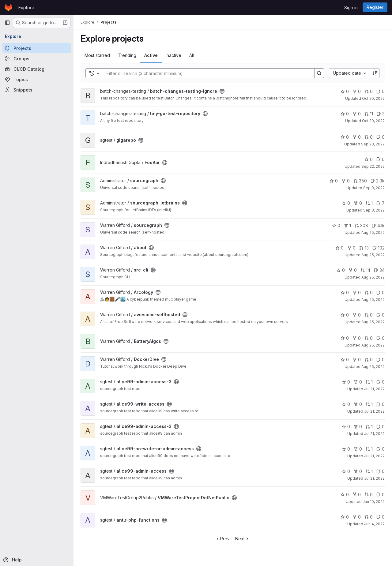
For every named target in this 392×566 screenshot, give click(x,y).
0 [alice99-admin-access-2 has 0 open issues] (381, 427)
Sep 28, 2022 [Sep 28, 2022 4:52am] (373, 144)
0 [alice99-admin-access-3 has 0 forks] (358, 382)
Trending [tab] (127, 55)
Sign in (351, 7)
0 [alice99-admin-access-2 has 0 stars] (346, 427)
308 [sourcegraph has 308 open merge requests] (361, 225)
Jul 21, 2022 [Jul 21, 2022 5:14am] (374, 389)
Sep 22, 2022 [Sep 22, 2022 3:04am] (373, 166)
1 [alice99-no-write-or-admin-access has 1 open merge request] (369, 449)
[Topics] (37, 79)
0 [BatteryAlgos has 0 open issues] (381, 338)
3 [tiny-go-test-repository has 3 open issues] (381, 114)
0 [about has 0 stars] (339, 248)
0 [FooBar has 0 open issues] (381, 159)
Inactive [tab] (174, 55)
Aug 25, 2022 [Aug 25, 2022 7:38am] (373, 300)
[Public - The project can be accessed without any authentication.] (222, 91)
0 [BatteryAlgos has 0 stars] (345, 338)
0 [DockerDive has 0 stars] (345, 360)
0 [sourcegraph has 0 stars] (334, 181)
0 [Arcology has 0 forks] (357, 292)
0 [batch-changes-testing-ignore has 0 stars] (345, 91)
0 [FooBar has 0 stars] (369, 159)
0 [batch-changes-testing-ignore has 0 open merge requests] (369, 91)
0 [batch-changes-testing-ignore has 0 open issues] (381, 91)
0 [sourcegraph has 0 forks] (346, 181)
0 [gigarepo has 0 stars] (345, 137)
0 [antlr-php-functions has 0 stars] (345, 517)
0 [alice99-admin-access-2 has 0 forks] (358, 427)
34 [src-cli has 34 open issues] (379, 270)
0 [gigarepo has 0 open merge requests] (369, 137)
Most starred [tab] (98, 55)
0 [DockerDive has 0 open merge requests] (369, 360)
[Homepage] (8, 7)
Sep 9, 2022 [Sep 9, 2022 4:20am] (374, 188)
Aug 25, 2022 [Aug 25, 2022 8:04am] (373, 277)
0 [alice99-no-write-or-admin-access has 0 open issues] (381, 449)
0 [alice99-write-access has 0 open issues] (381, 404)
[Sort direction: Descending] (375, 73)
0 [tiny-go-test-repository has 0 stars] (345, 114)
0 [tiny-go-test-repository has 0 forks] (357, 114)
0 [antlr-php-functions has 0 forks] (357, 517)
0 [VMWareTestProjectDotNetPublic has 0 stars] (345, 495)
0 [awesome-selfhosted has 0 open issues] (381, 315)
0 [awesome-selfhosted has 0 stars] (345, 315)
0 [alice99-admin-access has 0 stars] (346, 471)
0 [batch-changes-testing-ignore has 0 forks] (357, 91)
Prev (223, 539)
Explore (26, 7)
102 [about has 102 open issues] (379, 248)
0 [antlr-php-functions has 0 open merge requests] (369, 517)
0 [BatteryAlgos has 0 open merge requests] (369, 338)
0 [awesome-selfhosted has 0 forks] (357, 315)
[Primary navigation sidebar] (7, 23)
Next (243, 539)
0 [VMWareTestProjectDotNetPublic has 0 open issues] (381, 495)
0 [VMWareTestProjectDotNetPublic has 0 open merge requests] (369, 495)
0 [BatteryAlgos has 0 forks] (357, 338)
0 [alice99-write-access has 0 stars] (346, 404)
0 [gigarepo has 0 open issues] (381, 137)
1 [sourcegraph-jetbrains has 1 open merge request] (369, 203)
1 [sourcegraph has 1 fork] (347, 225)
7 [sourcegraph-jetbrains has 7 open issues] (381, 203)
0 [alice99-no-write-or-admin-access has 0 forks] (358, 449)
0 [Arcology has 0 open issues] (381, 292)
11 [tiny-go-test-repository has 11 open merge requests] (369, 114)
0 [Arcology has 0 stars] (345, 292)
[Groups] (37, 58)
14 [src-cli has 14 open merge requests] (365, 270)
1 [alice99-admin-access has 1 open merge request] (369, 471)
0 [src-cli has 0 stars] (341, 270)
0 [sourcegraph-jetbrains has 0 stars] (346, 203)
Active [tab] (151, 55)
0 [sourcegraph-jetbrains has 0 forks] (358, 203)
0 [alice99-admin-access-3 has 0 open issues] (381, 382)
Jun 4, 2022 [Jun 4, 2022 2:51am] (374, 524)
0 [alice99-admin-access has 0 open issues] (381, 471)
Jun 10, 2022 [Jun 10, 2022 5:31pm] (374, 502)
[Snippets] (37, 90)
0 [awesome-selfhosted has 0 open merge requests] (369, 315)
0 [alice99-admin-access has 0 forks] (358, 471)
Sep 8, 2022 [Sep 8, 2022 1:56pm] (374, 210)
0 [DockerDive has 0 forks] (357, 360)
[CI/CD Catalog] (37, 69)
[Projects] (37, 48)
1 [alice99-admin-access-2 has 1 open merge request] (369, 427)
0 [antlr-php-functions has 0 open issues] (381, 517)
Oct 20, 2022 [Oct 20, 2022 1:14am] (373, 98)
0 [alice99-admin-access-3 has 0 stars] (346, 382)
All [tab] (192, 55)
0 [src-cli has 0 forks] (353, 270)
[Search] (206, 73)
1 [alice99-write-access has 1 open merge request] (369, 404)
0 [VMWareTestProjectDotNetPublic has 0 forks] (357, 495)
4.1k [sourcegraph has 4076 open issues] (378, 225)
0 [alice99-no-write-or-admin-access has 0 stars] (346, 449)
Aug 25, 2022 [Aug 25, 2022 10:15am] (373, 255)
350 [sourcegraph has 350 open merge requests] (360, 181)
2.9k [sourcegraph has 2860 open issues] (378, 181)
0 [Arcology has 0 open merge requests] (369, 292)
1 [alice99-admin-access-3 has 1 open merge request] (369, 382)
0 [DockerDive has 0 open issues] (381, 360)
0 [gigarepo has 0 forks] (357, 137)
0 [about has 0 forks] (351, 248)
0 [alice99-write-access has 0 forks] (358, 404)
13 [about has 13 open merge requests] (364, 248)
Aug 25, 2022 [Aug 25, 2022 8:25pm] (373, 232)
